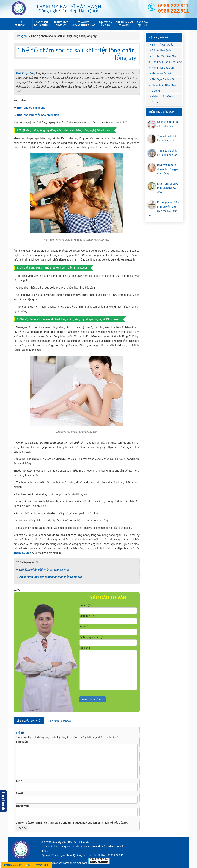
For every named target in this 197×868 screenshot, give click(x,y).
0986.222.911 (173, 11)
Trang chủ (23, 36)
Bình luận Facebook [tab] (59, 721)
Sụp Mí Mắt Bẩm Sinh (165, 56)
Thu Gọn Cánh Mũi (163, 79)
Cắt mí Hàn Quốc (162, 50)
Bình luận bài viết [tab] (29, 721)
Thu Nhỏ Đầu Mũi (162, 74)
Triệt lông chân (25, 73)
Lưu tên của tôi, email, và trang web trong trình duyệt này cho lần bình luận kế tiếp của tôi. (72, 823)
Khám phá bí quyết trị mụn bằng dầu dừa (168, 188)
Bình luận (23, 742)
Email (20, 793)
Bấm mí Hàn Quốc (163, 45)
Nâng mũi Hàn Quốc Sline (167, 62)
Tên (19, 781)
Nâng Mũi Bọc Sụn (163, 68)
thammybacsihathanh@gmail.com (67, 863)
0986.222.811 (173, 6)
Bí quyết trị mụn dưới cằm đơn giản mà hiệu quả (168, 169)
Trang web (22, 806)
